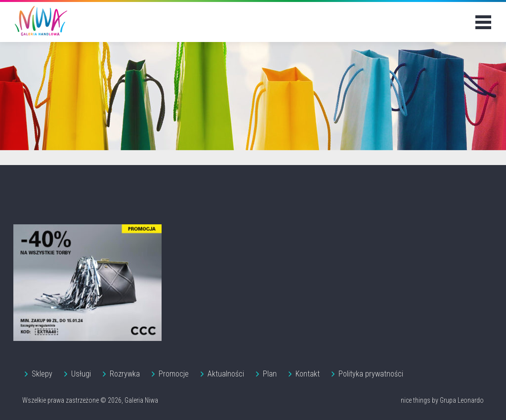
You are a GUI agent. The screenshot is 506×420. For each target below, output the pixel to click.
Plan (270, 374)
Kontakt (308, 374)
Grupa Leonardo (462, 400)
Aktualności (226, 374)
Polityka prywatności (371, 374)
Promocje (174, 374)
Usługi (81, 374)
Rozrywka (125, 374)
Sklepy (42, 374)
